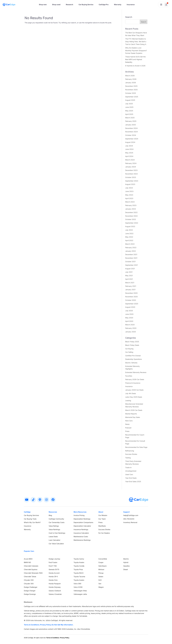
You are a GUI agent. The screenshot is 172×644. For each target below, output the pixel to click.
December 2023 (131, 170)
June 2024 (129, 149)
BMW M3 (27, 562)
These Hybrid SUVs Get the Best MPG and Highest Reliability (135, 59)
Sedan (101, 577)
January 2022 (131, 251)
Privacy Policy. (46, 625)
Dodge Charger (30, 591)
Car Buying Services (31, 515)
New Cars (129, 421)
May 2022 (129, 237)
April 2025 (129, 114)
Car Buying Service (86, 5)
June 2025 (129, 107)
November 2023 (131, 174)
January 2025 (130, 125)
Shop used (56, 5)
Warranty (118, 5)
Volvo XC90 (78, 587)
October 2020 (131, 300)
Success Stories (131, 454)
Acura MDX (28, 559)
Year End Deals (131, 478)
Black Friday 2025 (132, 342)
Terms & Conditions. (32, 625)
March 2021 (130, 283)
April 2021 (129, 279)
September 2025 (132, 97)
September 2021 (132, 265)
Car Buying (129, 349)
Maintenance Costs (81, 537)
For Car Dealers (104, 533)
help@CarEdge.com (131, 515)
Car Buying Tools (30, 519)
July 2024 (129, 146)
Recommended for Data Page (136, 447)
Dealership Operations (133, 359)
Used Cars (129, 474)
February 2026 (131, 79)
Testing (128, 458)
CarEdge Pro (104, 5)
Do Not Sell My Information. (63, 625)
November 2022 (131, 216)
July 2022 (129, 230)
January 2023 (131, 209)
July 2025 (129, 104)
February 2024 (131, 163)
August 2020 (130, 307)
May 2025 (129, 111)
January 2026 (131, 83)
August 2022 (130, 226)
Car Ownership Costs (57, 522)
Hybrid (126, 562)
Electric (126, 559)
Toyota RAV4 (78, 573)
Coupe (101, 562)
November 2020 (131, 297)
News (127, 424)
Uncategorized (131, 471)
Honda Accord (54, 573)
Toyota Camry (79, 559)
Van (100, 584)
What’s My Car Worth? (32, 522)
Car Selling (129, 352)
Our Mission (103, 515)
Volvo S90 (77, 584)
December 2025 (131, 86)
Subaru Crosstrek (55, 594)
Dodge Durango (30, 594)
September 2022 (132, 223)
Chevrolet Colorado (31, 566)
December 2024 (131, 128)
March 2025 (130, 118)
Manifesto (102, 526)
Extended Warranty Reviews (136, 372)
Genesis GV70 (54, 569)
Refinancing (130, 451)
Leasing (128, 400)
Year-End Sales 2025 (133, 481)
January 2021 (130, 290)
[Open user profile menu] (164, 5)
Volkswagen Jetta (80, 594)
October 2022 (131, 219)
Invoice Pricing (79, 515)
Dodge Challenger (31, 587)
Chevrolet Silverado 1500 (33, 573)
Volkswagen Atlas (80, 591)
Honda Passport (55, 584)
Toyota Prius (78, 569)
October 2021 (130, 262)
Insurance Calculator (81, 533)
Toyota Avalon (79, 562)
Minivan (101, 569)
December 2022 (131, 212)
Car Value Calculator (56, 544)
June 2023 (129, 191)
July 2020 (129, 311)
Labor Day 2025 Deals (134, 397)
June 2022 (129, 233)
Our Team (102, 519)
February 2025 (131, 121)
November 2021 (131, 258)
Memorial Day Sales (133, 417)
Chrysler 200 (29, 580)
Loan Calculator (54, 540)
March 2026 (130, 76)
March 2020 (130, 325)
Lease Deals (53, 537)
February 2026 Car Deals (135, 379)
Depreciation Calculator (82, 526)
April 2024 (129, 156)
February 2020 (131, 328)
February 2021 (131, 286)
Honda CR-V (53, 577)
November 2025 (131, 90)
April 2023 (129, 198)
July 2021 (129, 272)
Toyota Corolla (79, 566)
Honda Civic (53, 580)
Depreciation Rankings (82, 519)
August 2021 (130, 269)
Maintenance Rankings (82, 540)
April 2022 (129, 240)
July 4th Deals (131, 393)
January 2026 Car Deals (134, 390)
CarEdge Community (56, 519)
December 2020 (131, 293)
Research (70, 5)
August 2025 (130, 100)
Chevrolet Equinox (31, 569)
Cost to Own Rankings (57, 533)
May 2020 (129, 318)
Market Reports (131, 414)
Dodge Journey (54, 559)
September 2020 (132, 304)
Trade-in (128, 467)
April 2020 (129, 321)
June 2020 (129, 314)
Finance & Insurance (133, 383)
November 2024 (131, 132)
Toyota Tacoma (79, 577)
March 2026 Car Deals (134, 410)
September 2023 (132, 181)
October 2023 (131, 177)
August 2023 (130, 184)
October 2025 (131, 93)
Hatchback (102, 566)
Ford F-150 (53, 566)
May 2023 (129, 195)
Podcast (128, 428)
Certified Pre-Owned (133, 356)
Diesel (126, 569)
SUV (100, 580)
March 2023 (130, 202)
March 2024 (130, 160)
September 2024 (132, 139)
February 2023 (131, 205)
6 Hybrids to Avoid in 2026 (135, 66)
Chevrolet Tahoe (30, 577)
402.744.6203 (129, 519)
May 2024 (129, 153)
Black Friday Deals (132, 345)
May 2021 (129, 276)
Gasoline (126, 566)
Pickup (101, 573)
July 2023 (129, 188)
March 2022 (130, 244)
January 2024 (131, 167)
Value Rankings (54, 529)
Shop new (43, 5)
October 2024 (131, 135)
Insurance (131, 5)
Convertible (103, 559)
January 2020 (131, 332)
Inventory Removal (130, 522)
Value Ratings (54, 526)
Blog (50, 515)
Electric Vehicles (131, 363)
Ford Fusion (53, 562)
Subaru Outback (55, 591)
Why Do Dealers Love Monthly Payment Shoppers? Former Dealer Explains (136, 51)
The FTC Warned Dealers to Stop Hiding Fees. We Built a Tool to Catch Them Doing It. (136, 42)
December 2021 (131, 254)
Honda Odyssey (55, 587)
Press (127, 431)
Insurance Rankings (81, 529)
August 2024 (130, 142)
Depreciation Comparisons (83, 522)
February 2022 (131, 247)
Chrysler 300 (29, 584)
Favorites (129, 376)
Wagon (101, 587)
